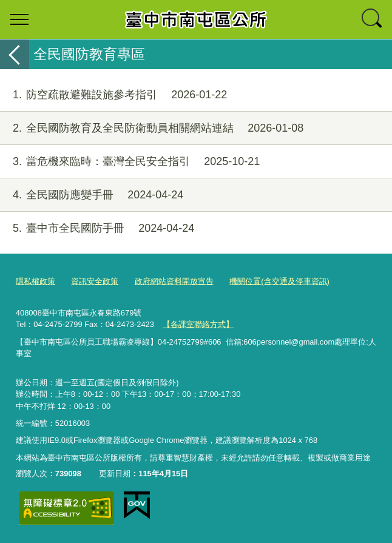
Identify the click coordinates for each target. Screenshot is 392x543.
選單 (19, 19)
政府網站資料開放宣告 (174, 281)
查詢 (373, 19)
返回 (15, 54)
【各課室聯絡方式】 (198, 324)
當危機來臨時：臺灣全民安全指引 (130, 162)
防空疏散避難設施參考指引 (113, 95)
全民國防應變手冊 (92, 195)
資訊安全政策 (95, 281)
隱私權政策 (35, 281)
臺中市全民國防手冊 (97, 228)
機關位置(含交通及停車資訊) (279, 281)
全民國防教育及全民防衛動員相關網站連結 (152, 128)
